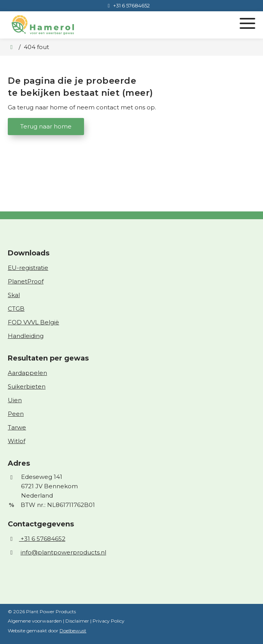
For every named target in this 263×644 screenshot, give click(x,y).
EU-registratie (28, 268)
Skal (14, 295)
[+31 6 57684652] (127, 5)
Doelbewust (73, 631)
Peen (16, 414)
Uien (15, 400)
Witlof (17, 441)
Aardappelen (27, 373)
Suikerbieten (27, 386)
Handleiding (26, 336)
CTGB (16, 309)
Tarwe (17, 427)
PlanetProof (26, 281)
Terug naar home (46, 126)
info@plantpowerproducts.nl (63, 552)
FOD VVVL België (33, 322)
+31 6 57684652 (37, 539)
